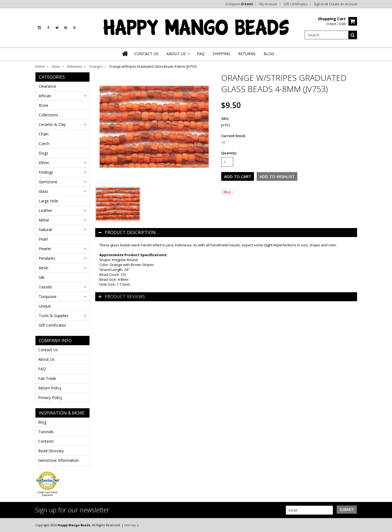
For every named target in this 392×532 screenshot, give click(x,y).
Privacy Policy (50, 397)
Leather (46, 210)
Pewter (45, 249)
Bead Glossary (51, 451)
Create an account (343, 4)
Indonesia (74, 66)
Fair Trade (47, 378)
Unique (45, 306)
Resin (44, 268)
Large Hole (48, 201)
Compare (239, 4)
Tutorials (46, 432)
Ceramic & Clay (52, 124)
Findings (46, 172)
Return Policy (50, 388)
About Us (46, 359)
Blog (42, 422)
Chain (44, 134)
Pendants (47, 258)
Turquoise (48, 296)
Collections (48, 115)
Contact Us (48, 350)
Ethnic (44, 163)
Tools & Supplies (54, 316)
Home (40, 66)
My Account (268, 4)
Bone (44, 105)
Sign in (319, 4)
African (45, 96)
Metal (44, 220)
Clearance (47, 86)
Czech (44, 144)
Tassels (45, 287)
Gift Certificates (296, 4)
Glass (56, 66)
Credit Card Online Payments (47, 494)
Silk (42, 277)
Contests (46, 441)
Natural (45, 230)
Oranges (96, 66)
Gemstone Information (59, 460)
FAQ (42, 369)
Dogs (44, 153)
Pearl (43, 239)
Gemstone (48, 182)
